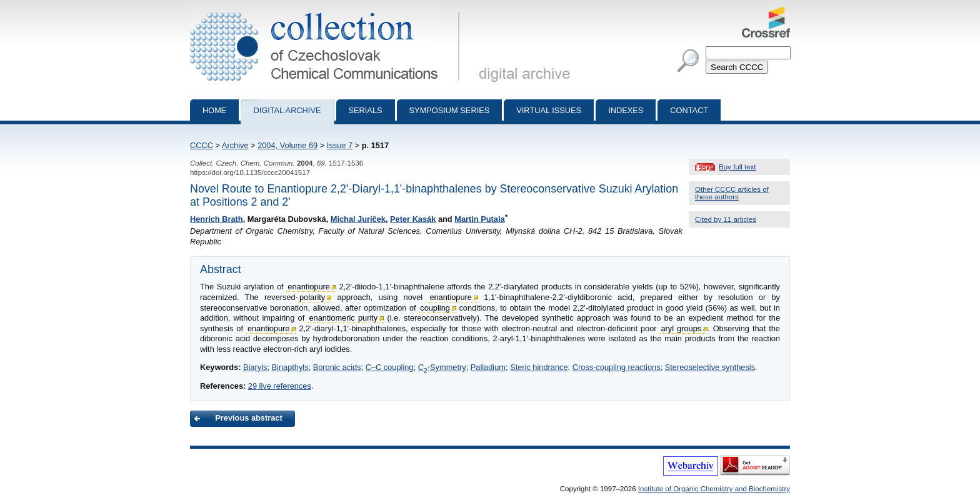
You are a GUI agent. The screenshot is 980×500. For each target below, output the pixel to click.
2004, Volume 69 (287, 145)
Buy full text (737, 167)
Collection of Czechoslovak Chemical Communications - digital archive (327, 11)
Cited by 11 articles (726, 219)
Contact (689, 110)
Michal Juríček (358, 219)
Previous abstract (248, 418)
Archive (235, 145)
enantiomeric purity (343, 318)
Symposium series (450, 110)
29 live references (280, 386)
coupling (435, 308)
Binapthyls (290, 367)
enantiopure (309, 287)
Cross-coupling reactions (617, 367)
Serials (366, 110)
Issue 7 (340, 145)
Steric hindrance (539, 367)
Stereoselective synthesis (710, 367)
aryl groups (681, 328)
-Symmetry (442, 367)
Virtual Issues (549, 110)
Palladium (488, 367)
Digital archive (287, 110)
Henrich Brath (217, 219)
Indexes (626, 110)
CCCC (202, 145)
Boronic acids (337, 367)
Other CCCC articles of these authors (732, 193)
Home (214, 110)
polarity (312, 297)
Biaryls (255, 367)
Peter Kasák (413, 219)
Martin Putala (479, 219)
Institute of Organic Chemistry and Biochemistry (714, 489)
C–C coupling (390, 367)
